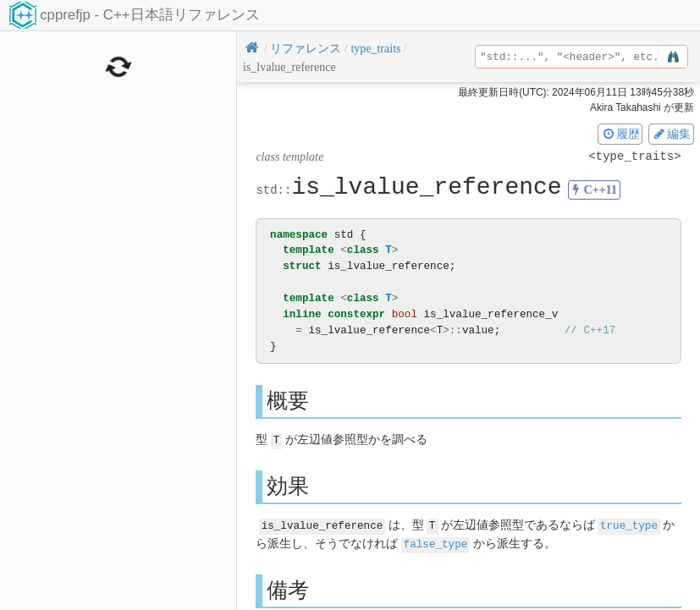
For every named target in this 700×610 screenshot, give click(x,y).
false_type (436, 542)
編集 (671, 134)
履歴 (620, 134)
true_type (629, 524)
